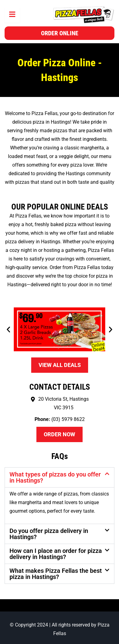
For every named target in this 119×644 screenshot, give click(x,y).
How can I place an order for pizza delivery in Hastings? (56, 554)
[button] (8, 329)
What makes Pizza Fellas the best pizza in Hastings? (56, 574)
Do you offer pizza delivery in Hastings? (49, 534)
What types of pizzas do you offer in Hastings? (55, 477)
